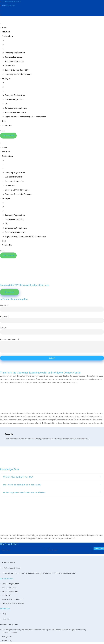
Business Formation (14, 57)
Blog (4, 121)
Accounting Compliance (15, 112)
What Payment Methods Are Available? (24, 492)
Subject (3, 328)
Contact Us (7, 125)
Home (4, 27)
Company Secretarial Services (18, 74)
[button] (52, 477)
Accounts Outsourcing (15, 61)
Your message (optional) (10, 339)
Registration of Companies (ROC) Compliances (25, 117)
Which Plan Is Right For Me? (18, 477)
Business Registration (15, 99)
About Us (6, 32)
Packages (6, 78)
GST (7, 104)
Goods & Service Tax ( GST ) (17, 70)
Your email (4, 316)
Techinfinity (82, 629)
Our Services (7, 36)
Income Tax (10, 66)
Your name (4, 305)
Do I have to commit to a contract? (22, 485)
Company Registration (15, 53)
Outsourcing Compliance (16, 108)
